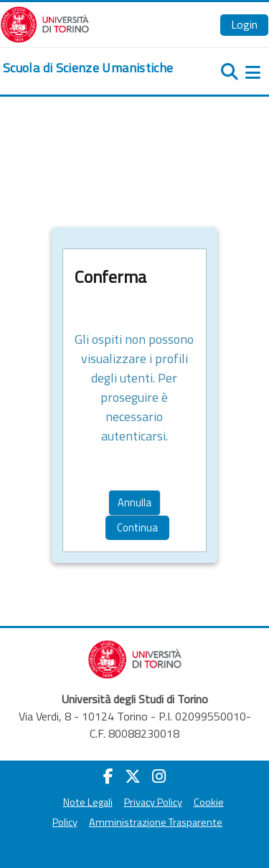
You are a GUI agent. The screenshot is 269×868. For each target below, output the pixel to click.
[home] (88, 68)
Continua (137, 527)
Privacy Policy (153, 802)
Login (244, 24)
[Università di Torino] (45, 23)
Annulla (134, 502)
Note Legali (88, 802)
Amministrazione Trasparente (156, 822)
